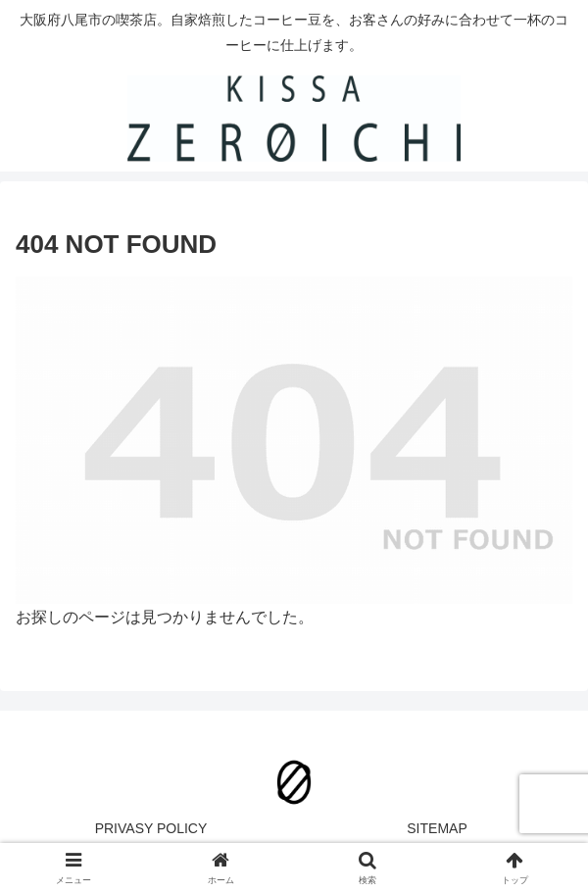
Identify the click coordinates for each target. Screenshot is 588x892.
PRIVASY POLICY (151, 828)
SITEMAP (437, 828)
